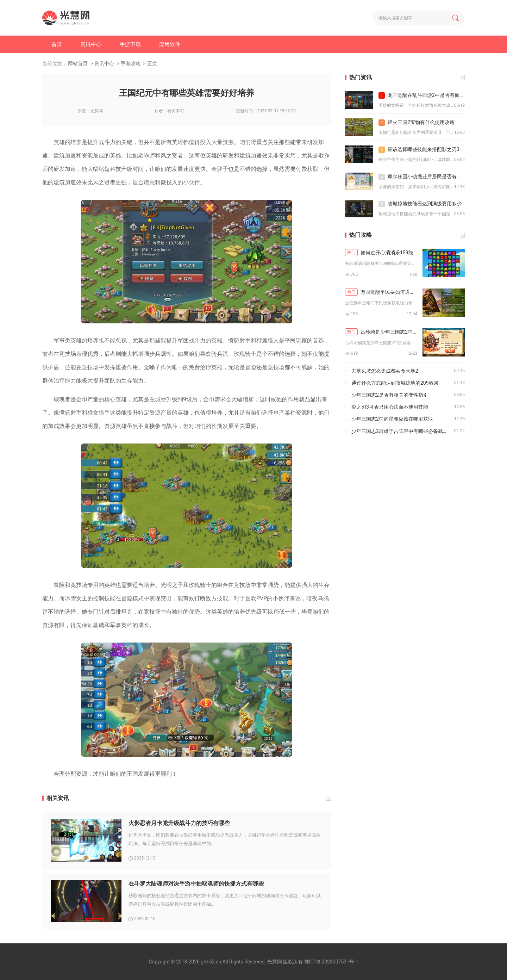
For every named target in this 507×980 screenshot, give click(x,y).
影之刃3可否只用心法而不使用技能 (390, 407)
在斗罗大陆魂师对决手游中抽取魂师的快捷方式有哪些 (196, 884)
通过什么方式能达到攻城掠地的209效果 (395, 383)
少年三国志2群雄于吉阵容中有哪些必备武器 (400, 431)
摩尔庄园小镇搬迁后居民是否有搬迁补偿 (422, 177)
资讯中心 (91, 44)
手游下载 (130, 44)
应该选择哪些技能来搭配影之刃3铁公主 (422, 150)
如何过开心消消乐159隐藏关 (381, 253)
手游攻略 (131, 63)
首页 (57, 44)
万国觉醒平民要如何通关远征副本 (381, 292)
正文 (152, 63)
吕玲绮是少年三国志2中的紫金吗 (381, 332)
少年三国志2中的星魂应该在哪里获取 (392, 419)
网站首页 (78, 63)
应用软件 (170, 44)
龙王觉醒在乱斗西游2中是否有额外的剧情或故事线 (422, 95)
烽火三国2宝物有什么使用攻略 (417, 123)
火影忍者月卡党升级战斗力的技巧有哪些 (179, 823)
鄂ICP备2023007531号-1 (331, 962)
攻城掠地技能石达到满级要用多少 (420, 204)
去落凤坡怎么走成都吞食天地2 (385, 371)
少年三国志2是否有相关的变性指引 (390, 395)
